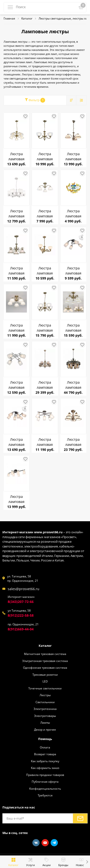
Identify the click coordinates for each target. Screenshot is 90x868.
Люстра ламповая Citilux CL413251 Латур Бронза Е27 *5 (16, 157)
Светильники (45, 702)
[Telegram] (54, 843)
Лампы (45, 722)
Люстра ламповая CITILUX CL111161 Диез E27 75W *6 (17, 499)
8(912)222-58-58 (21, 615)
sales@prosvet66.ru (24, 589)
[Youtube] (45, 843)
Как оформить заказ (45, 768)
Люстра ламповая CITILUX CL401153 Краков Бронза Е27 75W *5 (73, 442)
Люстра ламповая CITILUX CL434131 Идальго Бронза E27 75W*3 (17, 271)
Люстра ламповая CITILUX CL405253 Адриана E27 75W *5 (73, 328)
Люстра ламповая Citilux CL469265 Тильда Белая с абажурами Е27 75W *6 (16, 214)
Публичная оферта (45, 781)
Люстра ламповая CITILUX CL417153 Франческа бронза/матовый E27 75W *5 (16, 328)
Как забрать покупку (45, 761)
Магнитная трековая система (45, 654)
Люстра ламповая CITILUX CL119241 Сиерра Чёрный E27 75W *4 (73, 271)
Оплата (45, 747)
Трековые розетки (45, 674)
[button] (87, 862)
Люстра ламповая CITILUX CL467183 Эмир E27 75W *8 (73, 385)
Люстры (45, 695)
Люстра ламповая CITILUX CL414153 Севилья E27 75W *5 (45, 328)
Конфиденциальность (45, 788)
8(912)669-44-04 (21, 629)
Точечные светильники (45, 688)
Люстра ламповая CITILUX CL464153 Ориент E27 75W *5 (45, 385)
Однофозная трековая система (45, 668)
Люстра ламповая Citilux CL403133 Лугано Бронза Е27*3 (73, 157)
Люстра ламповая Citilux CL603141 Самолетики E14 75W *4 (73, 214)
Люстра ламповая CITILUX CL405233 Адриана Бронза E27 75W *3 (45, 271)
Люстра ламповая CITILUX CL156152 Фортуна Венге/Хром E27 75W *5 (45, 442)
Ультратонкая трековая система (45, 661)
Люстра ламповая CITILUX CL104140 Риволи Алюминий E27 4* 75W (16, 385)
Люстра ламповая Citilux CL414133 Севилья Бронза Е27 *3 (45, 157)
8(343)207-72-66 (21, 602)
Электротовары (45, 716)
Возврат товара (45, 754)
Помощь (45, 739)
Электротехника (45, 709)
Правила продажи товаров (45, 775)
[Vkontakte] (36, 843)
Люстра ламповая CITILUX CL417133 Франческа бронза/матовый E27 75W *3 (45, 214)
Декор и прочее (45, 729)
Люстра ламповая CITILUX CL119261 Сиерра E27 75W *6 (17, 442)
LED (45, 681)
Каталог (45, 646)
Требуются (45, 795)
